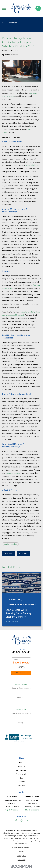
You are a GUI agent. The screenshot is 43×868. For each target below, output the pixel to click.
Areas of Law (21, 770)
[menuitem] (21, 852)
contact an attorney (14, 473)
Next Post (23, 554)
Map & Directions (12, 810)
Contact (21, 782)
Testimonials (21, 774)
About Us (21, 766)
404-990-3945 (22, 652)
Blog (21, 778)
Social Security (10, 544)
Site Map (21, 786)
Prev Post (9, 554)
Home (21, 762)
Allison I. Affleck (21, 684)
